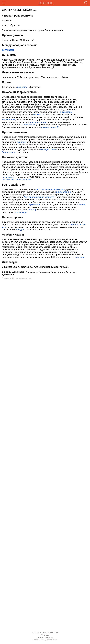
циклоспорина (64, 192)
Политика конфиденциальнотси (45, 640)
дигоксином (8, 120)
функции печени (49, 150)
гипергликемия (23, 180)
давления (79, 257)
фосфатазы (8, 180)
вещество (22, 87)
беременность (9, 152)
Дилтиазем (8, 50)
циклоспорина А (50, 127)
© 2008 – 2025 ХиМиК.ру (45, 633)
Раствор (32, 210)
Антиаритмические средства (39, 197)
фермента (38, 115)
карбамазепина (44, 189)
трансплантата (28, 125)
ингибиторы (66, 112)
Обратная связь (45, 638)
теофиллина (59, 189)
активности (8, 177)
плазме (81, 205)
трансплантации (38, 122)
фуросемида (21, 212)
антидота (20, 230)
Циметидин (35, 205)
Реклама (45, 635)
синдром (21, 142)
